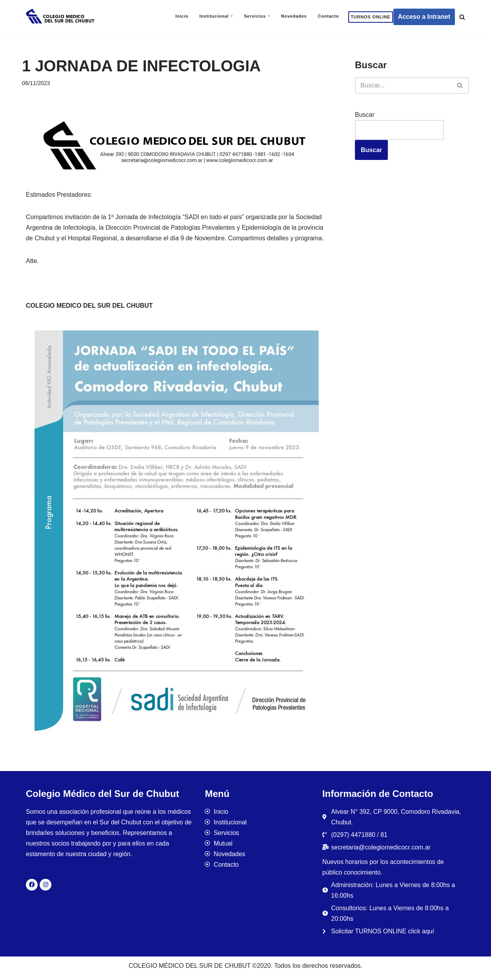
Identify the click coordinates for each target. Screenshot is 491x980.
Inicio (181, 16)
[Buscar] (462, 17)
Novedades (294, 16)
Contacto (328, 16)
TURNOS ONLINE (371, 17)
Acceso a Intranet (424, 17)
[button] (232, 16)
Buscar (365, 115)
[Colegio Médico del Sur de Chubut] (61, 17)
